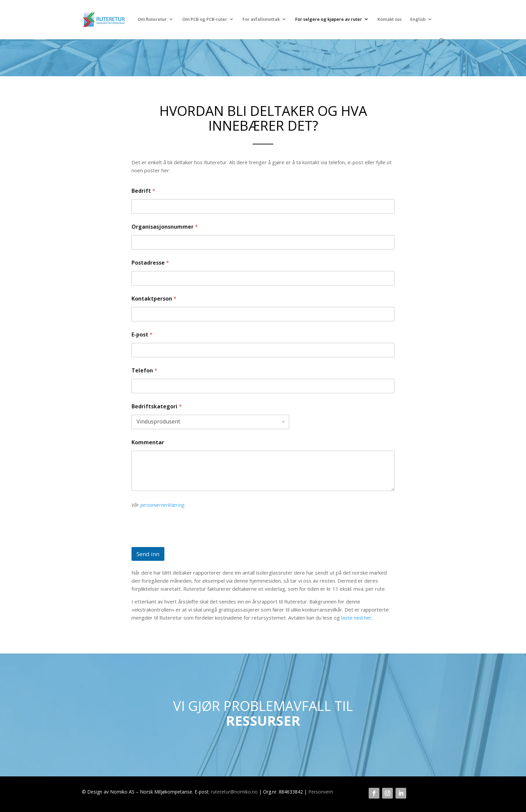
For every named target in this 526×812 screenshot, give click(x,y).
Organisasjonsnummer (165, 227)
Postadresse (150, 263)
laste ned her (356, 618)
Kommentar (148, 442)
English (418, 19)
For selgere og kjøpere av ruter (329, 19)
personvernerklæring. (163, 505)
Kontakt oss (389, 19)
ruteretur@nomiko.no (234, 792)
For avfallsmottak (261, 19)
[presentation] (182, 543)
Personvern (321, 792)
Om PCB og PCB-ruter (205, 19)
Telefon (144, 371)
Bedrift (143, 191)
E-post (142, 335)
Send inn (148, 554)
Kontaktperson (154, 299)
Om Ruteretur (152, 19)
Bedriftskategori (157, 407)
